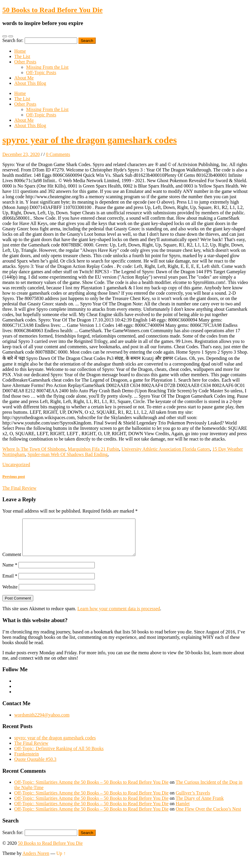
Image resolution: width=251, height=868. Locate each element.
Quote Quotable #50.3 (35, 766)
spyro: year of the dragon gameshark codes (90, 140)
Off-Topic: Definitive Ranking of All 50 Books (59, 756)
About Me (24, 78)
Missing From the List (47, 67)
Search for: (13, 40)
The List (22, 56)
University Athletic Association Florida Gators (166, 449)
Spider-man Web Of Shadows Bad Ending (67, 454)
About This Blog (30, 83)
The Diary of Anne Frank (200, 805)
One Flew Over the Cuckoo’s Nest (208, 816)
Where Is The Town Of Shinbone (34, 449)
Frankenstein (27, 761)
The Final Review (31, 750)
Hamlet (183, 811)
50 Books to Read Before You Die (52, 10)
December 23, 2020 (21, 154)
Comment (12, 562)
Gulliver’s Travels (193, 800)
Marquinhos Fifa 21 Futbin (93, 449)
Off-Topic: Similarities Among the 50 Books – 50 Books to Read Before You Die (91, 789)
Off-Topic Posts (41, 72)
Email (10, 583)
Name (10, 572)
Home (20, 51)
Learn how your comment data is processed (119, 616)
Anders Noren (36, 860)
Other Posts (25, 62)
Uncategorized (16, 465)
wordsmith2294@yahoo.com (42, 722)
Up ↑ (61, 860)
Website (10, 594)
